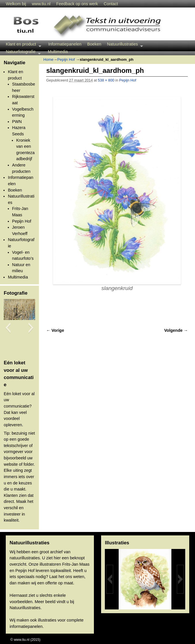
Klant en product (22, 45)
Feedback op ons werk (77, 4)
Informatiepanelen (65, 44)
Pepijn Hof (22, 221)
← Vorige (55, 330)
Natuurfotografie (22, 52)
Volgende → (176, 330)
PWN (17, 122)
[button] (8, 328)
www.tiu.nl (41, 4)
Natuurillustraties (124, 45)
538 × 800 (106, 80)
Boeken (94, 44)
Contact (111, 4)
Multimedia (58, 52)
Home (48, 59)
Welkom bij (16, 4)
